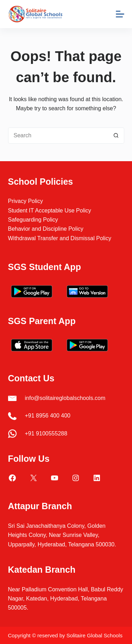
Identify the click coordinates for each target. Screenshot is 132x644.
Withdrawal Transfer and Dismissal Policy (60, 238)
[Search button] (116, 136)
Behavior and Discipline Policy (46, 229)
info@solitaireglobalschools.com (65, 398)
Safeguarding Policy (33, 220)
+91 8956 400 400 (48, 416)
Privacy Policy (26, 201)
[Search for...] (58, 136)
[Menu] (120, 14)
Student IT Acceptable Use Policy (50, 211)
